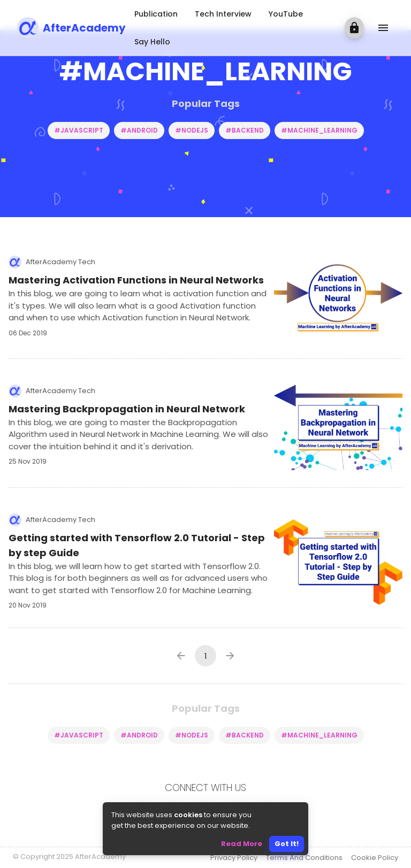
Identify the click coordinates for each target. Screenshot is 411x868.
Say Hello (152, 42)
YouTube (286, 14)
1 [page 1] (206, 656)
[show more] (383, 28)
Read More (242, 844)
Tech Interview (223, 14)
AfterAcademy (84, 28)
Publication (156, 14)
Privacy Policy (234, 858)
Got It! (287, 844)
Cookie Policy (375, 858)
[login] (354, 28)
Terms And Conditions (304, 858)
